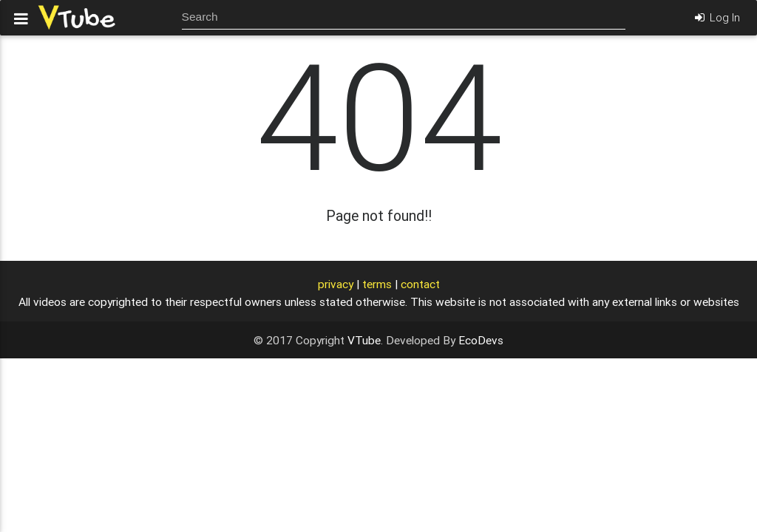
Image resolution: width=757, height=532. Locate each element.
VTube (364, 340)
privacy (336, 284)
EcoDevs (481, 340)
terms (377, 284)
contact (420, 284)
